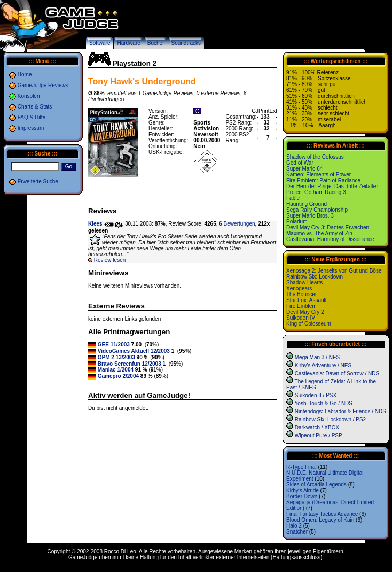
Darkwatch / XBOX (317, 427)
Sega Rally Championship (317, 210)
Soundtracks (186, 43)
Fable (293, 198)
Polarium (297, 222)
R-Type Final (301, 467)
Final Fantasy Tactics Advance (322, 514)
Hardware (128, 43)
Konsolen (29, 96)
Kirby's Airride (303, 490)
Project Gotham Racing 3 (316, 192)
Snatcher (297, 532)
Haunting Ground (307, 204)
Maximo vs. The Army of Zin (319, 233)
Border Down (302, 496)
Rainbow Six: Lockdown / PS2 (330, 419)
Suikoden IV (301, 318)
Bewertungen (237, 224)
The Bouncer (301, 294)
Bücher (156, 43)
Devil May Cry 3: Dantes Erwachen (328, 227)
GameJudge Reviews (43, 85)
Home (25, 75)
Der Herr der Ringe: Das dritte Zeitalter (332, 186)
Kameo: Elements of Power (319, 175)
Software (100, 43)
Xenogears (299, 288)
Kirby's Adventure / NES (323, 365)
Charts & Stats (35, 107)
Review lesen (110, 260)
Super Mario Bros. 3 (310, 216)
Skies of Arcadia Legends (316, 485)
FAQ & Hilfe (32, 117)
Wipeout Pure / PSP (319, 435)
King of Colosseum (309, 324)
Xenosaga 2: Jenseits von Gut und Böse (334, 271)
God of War (300, 163)
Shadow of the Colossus (315, 157)
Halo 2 (294, 526)
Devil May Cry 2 (305, 312)
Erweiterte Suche (38, 181)
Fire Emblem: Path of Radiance (323, 180)
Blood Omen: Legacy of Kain (320, 520)
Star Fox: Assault (307, 300)
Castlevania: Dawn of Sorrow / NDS (337, 373)
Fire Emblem (301, 306)
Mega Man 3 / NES (317, 357)
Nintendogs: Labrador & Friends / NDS (340, 411)
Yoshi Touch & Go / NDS (324, 403)
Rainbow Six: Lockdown (315, 277)
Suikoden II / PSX (316, 395)
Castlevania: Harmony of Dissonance (330, 239)
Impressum (31, 128)
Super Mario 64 (304, 169)
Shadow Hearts (304, 283)
